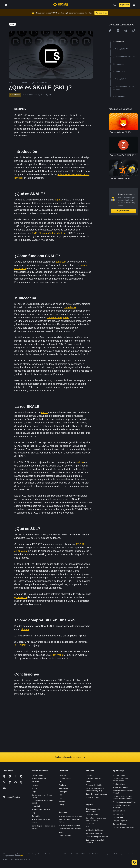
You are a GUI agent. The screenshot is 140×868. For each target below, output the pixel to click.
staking (80, 462)
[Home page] (61, 5)
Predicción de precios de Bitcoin (125, 802)
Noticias (35, 785)
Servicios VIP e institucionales (70, 829)
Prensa (35, 788)
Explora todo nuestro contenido (70, 757)
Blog (34, 813)
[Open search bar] (114, 5)
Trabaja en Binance (39, 779)
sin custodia (21, 551)
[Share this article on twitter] (110, 30)
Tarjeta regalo (64, 788)
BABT (61, 798)
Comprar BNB (118, 814)
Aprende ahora (101, 13)
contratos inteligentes (58, 318)
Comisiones (90, 824)
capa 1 (58, 200)
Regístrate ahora (123, 211)
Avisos (34, 823)
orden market (57, 655)
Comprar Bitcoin (119, 811)
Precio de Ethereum (120, 787)
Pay (60, 782)
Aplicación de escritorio (94, 779)
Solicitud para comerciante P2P (70, 817)
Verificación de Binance (95, 830)
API (87, 827)
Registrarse (124, 5)
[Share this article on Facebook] (118, 30)
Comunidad (36, 816)
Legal (34, 792)
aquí (22, 856)
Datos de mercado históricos (96, 794)
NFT (61, 795)
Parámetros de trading (94, 833)
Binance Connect (65, 835)
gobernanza (21, 597)
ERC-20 (80, 544)
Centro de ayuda (92, 815)
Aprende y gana (119, 775)
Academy (62, 785)
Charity (62, 805)
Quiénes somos (38, 775)
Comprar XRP (118, 817)
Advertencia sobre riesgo (41, 819)
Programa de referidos (94, 785)
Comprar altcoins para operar (124, 827)
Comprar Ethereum (120, 824)
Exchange (63, 775)
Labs (61, 832)
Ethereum (61, 262)
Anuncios (35, 782)
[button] (134, 5)
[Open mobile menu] (134, 5)
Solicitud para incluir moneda (70, 825)
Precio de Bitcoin (119, 784)
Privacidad (36, 806)
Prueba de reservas (93, 797)
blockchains (70, 307)
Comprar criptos (65, 779)
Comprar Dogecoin (120, 821)
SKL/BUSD (20, 645)
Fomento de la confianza (41, 809)
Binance (25, 629)
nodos (44, 412)
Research (62, 801)
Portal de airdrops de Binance (97, 837)
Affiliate (89, 782)
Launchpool (63, 792)
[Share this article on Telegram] (126, 30)
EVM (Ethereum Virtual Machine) (49, 233)
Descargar (90, 775)
